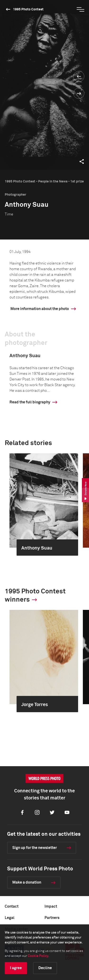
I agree (16, 968)
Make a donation (27, 882)
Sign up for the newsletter (35, 848)
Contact (12, 906)
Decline (45, 968)
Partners (52, 918)
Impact (51, 906)
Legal (10, 918)
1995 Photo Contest (28, 9)
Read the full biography (30, 402)
